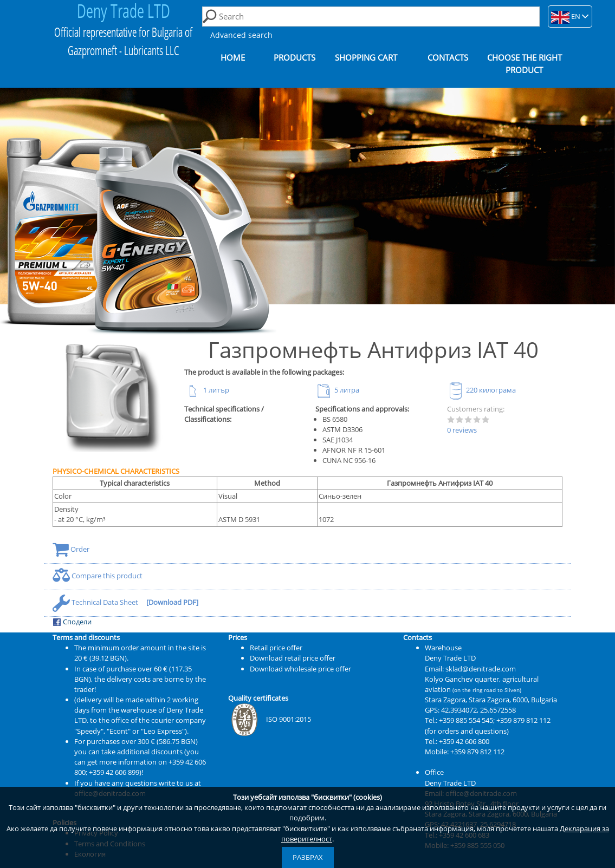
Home (233, 58)
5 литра (337, 390)
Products (294, 58)
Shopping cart (366, 58)
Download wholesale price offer (300, 669)
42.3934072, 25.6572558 (478, 710)
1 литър (207, 390)
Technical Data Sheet (96, 602)
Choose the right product (525, 64)
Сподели (72, 622)
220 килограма (481, 390)
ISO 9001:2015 (270, 719)
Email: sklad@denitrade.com (470, 669)
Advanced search (241, 35)
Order (71, 549)
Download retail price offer (293, 658)
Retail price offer (276, 648)
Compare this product (98, 576)
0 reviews (462, 430)
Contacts (448, 58)
